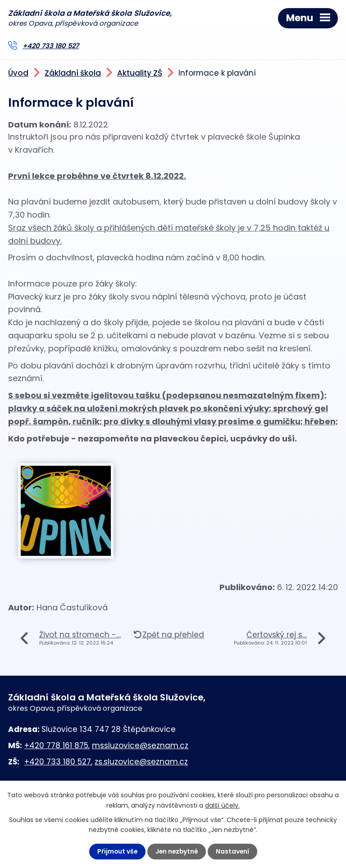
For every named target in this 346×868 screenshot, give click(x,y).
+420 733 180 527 (51, 46)
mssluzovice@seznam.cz (140, 745)
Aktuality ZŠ (140, 73)
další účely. (222, 805)
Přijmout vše (116, 851)
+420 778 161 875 (56, 745)
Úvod (18, 73)
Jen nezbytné (177, 851)
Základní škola (73, 73)
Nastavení (234, 851)
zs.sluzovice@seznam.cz (141, 762)
